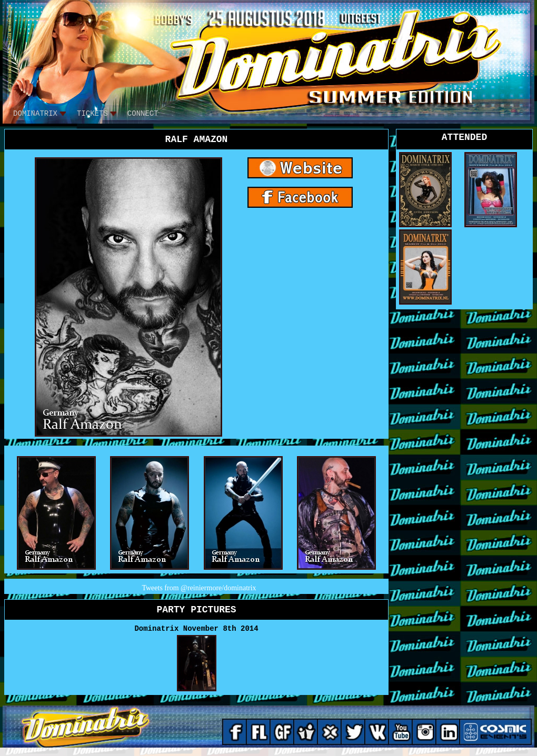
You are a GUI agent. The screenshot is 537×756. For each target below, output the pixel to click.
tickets (92, 114)
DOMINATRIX (35, 114)
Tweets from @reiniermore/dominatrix (199, 588)
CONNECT (143, 114)
